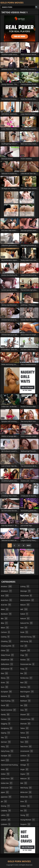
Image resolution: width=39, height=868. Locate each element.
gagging (6, 724)
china (5, 650)
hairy (5, 746)
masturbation (27, 600)
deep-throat (7, 655)
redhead (26, 701)
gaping (6, 733)
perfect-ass (26, 678)
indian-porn (7, 778)
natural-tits (27, 623)
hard (5, 760)
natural (25, 618)
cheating (6, 641)
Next (29, 545)
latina (5, 815)
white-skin (26, 797)
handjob (6, 756)
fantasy (6, 719)
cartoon (6, 632)
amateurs (6, 591)
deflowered (7, 669)
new (24, 628)
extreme (6, 696)
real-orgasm (27, 692)
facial (5, 705)
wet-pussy (26, 788)
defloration (7, 664)
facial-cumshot (9, 710)
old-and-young (28, 637)
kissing (5, 806)
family (5, 714)
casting (5, 637)
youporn (25, 824)
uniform (25, 756)
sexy (24, 710)
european (6, 692)
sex (24, 705)
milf (24, 609)
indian (5, 774)
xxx (24, 811)
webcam (25, 778)
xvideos (25, 806)
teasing (25, 737)
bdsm (5, 628)
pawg (24, 669)
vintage (25, 765)
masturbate (26, 596)
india (5, 769)
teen (24, 742)
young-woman (28, 820)
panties (25, 660)
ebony (5, 678)
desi (4, 673)
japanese (6, 797)
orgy (24, 655)
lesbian (6, 820)
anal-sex (6, 605)
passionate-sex (27, 664)
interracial (7, 788)
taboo (25, 728)
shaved (25, 714)
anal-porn (6, 600)
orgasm (25, 650)
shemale (25, 724)
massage (26, 591)
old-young (26, 641)
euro (5, 687)
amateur (6, 586)
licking (25, 586)
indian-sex (7, 783)
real (24, 682)
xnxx (24, 801)
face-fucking (8, 701)
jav (4, 801)
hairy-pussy (7, 751)
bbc (4, 618)
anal (5, 596)
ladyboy (6, 811)
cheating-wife (8, 646)
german (6, 742)
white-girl (26, 792)
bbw (4, 623)
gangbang (7, 728)
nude (24, 632)
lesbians (6, 824)
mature (25, 605)
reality (25, 696)
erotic (5, 682)
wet (24, 783)
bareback (6, 614)
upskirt (25, 760)
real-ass (25, 687)
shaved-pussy (27, 719)
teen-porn (26, 746)
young (25, 815)
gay (4, 737)
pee (24, 673)
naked (24, 614)
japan (5, 792)
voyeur (25, 774)
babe (5, 609)
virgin (24, 769)
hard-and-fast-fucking (9, 765)
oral (24, 646)
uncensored (27, 751)
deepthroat (7, 660)
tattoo (25, 733)
